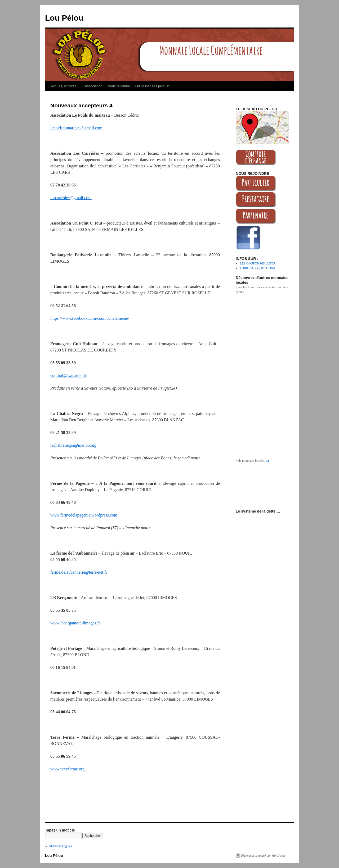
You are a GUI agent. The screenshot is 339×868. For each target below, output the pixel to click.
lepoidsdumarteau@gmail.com (76, 128)
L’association (92, 86)
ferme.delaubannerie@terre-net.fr (79, 572)
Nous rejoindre (119, 86)
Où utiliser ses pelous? (153, 86)
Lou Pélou (64, 18)
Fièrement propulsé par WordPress (263, 856)
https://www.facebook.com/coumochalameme (89, 318)
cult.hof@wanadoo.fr (68, 375)
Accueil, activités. (64, 86)
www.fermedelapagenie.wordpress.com (84, 515)
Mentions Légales (61, 846)
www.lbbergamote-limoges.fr (75, 623)
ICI (267, 461)
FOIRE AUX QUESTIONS (258, 268)
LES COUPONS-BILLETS (257, 263)
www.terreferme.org (67, 769)
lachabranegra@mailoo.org (73, 445)
